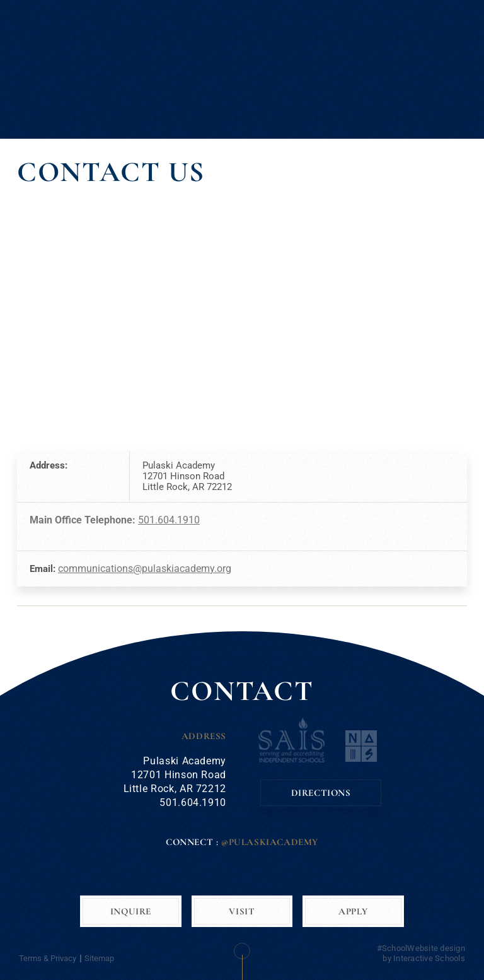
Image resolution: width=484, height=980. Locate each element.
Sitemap (99, 958)
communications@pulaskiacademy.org (145, 569)
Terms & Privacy (48, 958)
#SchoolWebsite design (421, 948)
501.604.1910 (169, 520)
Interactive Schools (429, 958)
